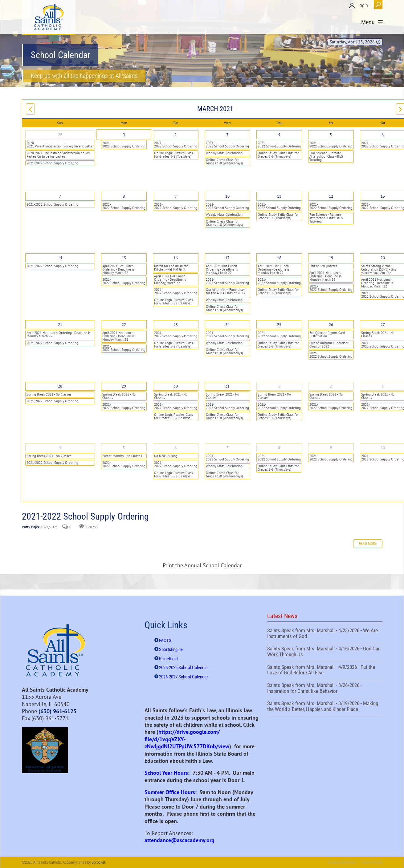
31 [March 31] (227, 386)
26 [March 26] (331, 325)
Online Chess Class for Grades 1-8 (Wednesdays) (224, 161)
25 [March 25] (279, 325)
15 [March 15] (124, 258)
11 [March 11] (279, 196)
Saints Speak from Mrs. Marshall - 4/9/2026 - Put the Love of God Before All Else (325, 671)
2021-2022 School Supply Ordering (52, 163)
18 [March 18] (279, 258)
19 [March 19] (331, 258)
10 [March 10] (227, 196)
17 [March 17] (227, 258)
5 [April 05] (124, 448)
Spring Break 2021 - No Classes (49, 394)
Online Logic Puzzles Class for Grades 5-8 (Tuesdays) (173, 155)
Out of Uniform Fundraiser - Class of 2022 (330, 345)
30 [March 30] (176, 386)
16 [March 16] (176, 258)
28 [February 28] (60, 135)
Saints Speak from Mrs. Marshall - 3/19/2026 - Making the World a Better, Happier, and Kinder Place (325, 707)
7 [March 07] (60, 196)
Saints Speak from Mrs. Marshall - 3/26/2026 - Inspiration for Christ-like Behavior (325, 689)
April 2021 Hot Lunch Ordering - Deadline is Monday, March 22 (118, 269)
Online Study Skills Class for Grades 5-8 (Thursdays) (278, 155)
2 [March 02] (175, 135)
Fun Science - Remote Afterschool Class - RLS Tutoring (326, 156)
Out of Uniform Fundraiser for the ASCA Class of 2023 (225, 291)
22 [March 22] (124, 325)
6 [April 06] (175, 448)
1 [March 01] (124, 135)
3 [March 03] (227, 135)
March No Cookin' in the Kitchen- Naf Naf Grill (171, 268)
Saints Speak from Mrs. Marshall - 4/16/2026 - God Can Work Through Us (325, 652)
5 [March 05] (331, 135)
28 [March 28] (60, 386)
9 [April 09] (331, 448)
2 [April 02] (331, 386)
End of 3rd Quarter (323, 266)
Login (363, 5)
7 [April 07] (227, 448)
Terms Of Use (372, 862)
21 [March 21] (60, 325)
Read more (368, 544)
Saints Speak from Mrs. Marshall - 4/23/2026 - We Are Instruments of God (325, 634)
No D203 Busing (166, 456)
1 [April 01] (279, 386)
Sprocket (98, 862)
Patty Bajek (31, 527)
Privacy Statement (342, 862)
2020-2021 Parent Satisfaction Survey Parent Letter (60, 145)
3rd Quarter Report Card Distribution (327, 334)
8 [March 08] (124, 196)
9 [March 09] (175, 196)
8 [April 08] (279, 448)
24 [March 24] (227, 325)
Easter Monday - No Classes (122, 456)
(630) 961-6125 (57, 711)
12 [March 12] (331, 196)
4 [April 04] (60, 448)
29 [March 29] (124, 386)
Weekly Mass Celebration (224, 153)
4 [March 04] (279, 135)
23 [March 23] (176, 325)
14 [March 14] (60, 258)
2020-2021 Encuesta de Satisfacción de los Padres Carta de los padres (58, 155)
